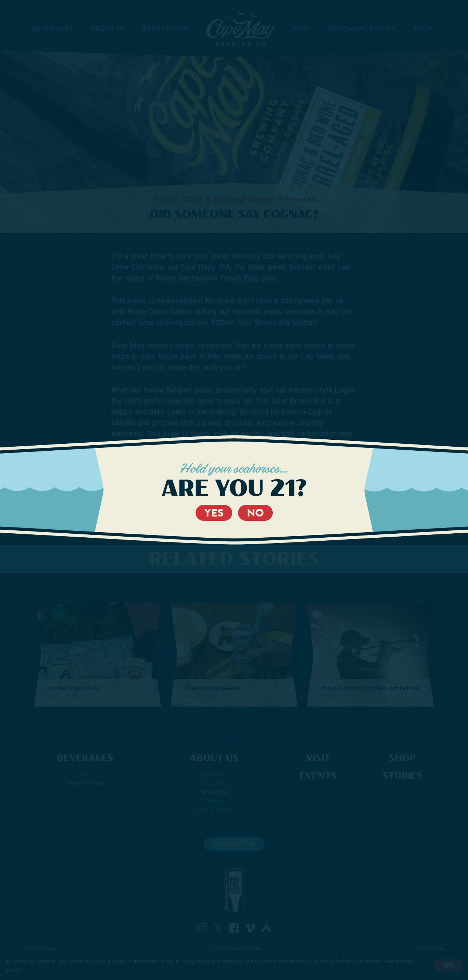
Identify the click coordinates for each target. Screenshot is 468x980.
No (255, 513)
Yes (214, 513)
